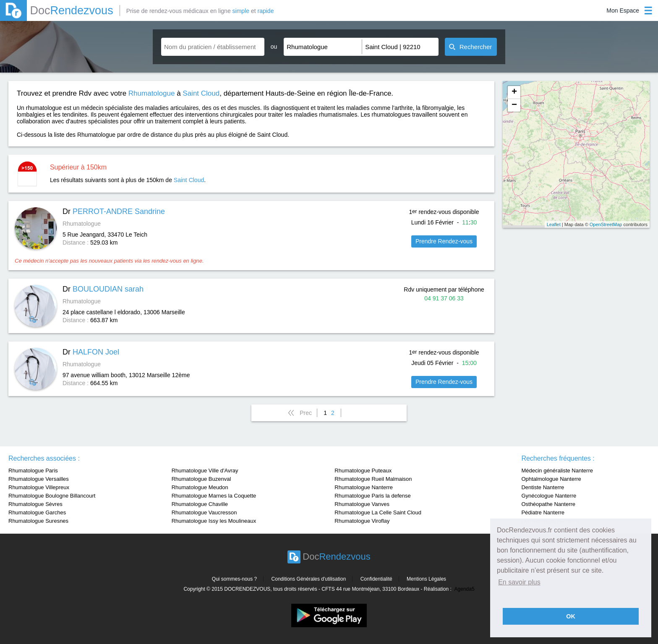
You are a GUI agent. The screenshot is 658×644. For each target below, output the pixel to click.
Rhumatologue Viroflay (362, 521)
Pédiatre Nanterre (543, 512)
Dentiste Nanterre (543, 487)
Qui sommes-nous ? (234, 579)
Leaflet (554, 224)
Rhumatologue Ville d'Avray (205, 471)
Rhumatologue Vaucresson (204, 512)
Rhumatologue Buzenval (201, 479)
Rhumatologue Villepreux (39, 487)
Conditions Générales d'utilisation (309, 579)
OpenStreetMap (606, 224)
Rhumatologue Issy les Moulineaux (214, 521)
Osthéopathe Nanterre (548, 504)
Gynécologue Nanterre (549, 496)
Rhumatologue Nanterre (364, 487)
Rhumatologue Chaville (200, 504)
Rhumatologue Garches (37, 512)
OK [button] (571, 616)
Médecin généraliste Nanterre (557, 471)
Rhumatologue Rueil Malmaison (373, 479)
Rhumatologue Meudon (200, 487)
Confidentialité (376, 579)
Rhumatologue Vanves (362, 504)
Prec (306, 413)
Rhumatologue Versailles (39, 479)
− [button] (514, 105)
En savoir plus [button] (519, 582)
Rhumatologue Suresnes (38, 521)
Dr (114, 211)
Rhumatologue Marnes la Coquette (214, 496)
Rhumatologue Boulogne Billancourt (52, 496)
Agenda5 (465, 589)
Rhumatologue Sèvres (35, 504)
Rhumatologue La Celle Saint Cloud (378, 512)
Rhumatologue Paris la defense (372, 496)
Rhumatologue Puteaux (363, 471)
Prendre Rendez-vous (444, 241)
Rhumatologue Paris (33, 471)
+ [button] (514, 92)
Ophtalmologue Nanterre (551, 479)
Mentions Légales (426, 579)
